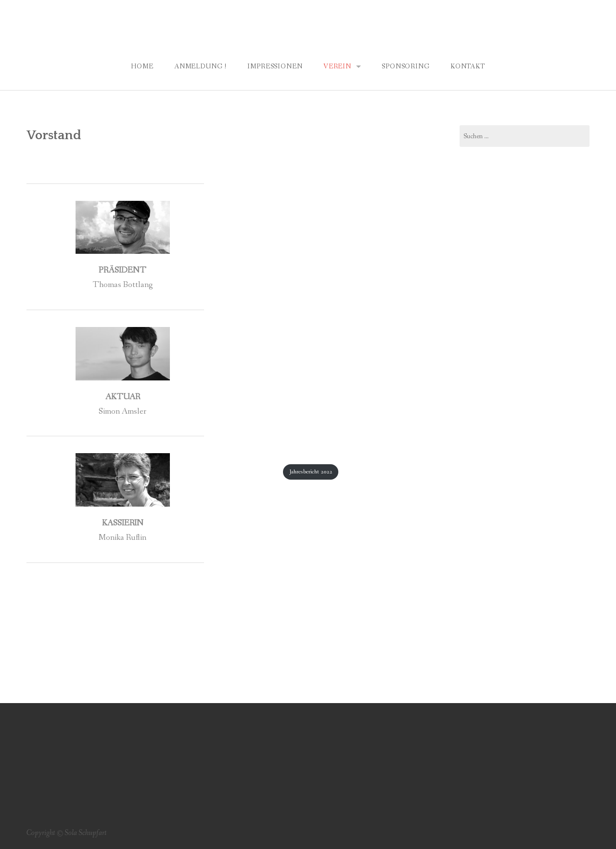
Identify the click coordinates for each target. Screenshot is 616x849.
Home (142, 66)
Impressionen (275, 66)
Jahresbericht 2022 (311, 472)
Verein (337, 66)
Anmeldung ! (200, 66)
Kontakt (468, 66)
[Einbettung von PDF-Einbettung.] (308, 311)
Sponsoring (405, 66)
